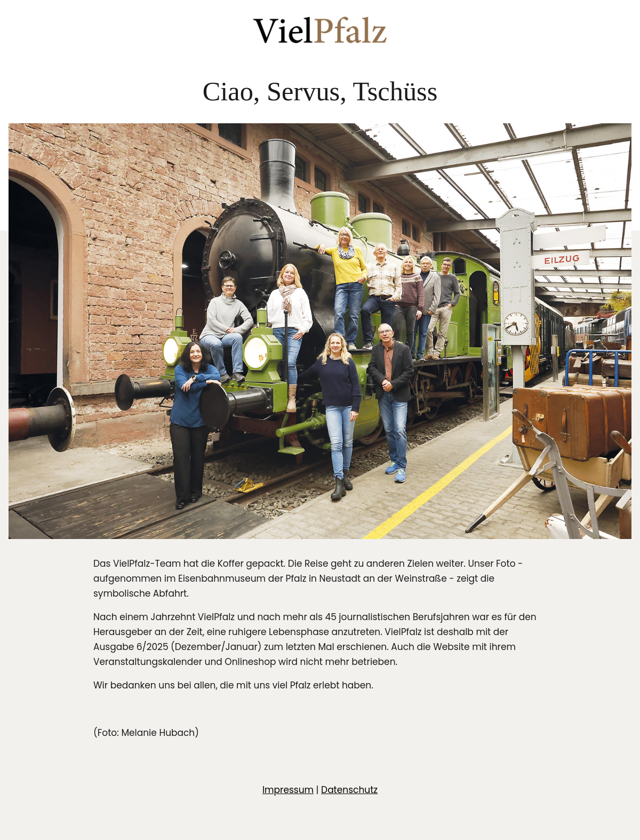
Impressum (288, 790)
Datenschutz (349, 790)
